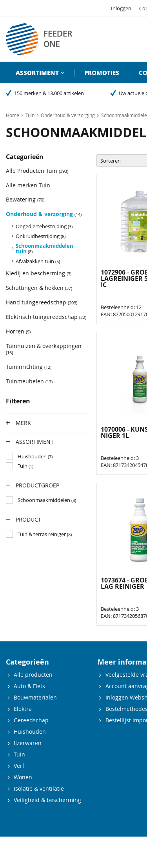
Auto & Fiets (29, 686)
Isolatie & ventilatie (39, 788)
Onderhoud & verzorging (44, 214)
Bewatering (25, 199)
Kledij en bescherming (39, 273)
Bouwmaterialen (35, 697)
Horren (18, 331)
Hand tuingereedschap (42, 302)
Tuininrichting (29, 367)
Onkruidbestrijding (41, 236)
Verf (19, 766)
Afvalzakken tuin (38, 261)
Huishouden (30, 732)
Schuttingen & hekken (39, 288)
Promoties (102, 73)
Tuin (19, 754)
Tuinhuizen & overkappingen (44, 349)
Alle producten (33, 675)
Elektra (23, 709)
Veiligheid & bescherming (47, 800)
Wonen (23, 777)
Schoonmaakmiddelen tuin (44, 249)
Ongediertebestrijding (44, 226)
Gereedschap (31, 720)
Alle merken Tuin (28, 185)
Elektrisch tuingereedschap (46, 317)
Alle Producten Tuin (37, 171)
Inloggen (121, 8)
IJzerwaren (28, 743)
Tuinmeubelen (29, 381)
